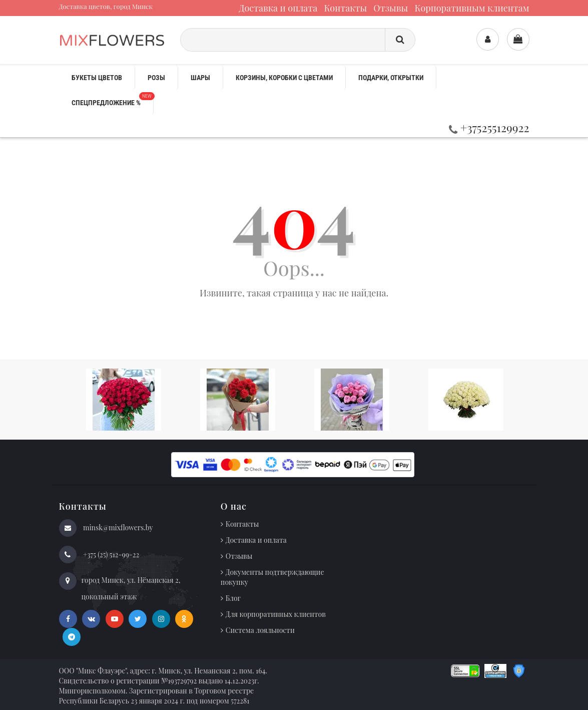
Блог (233, 598)
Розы (156, 78)
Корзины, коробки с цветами (284, 78)
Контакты (345, 8)
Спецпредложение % (112, 99)
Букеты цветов (97, 78)
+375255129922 (489, 127)
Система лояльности (260, 630)
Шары (200, 78)
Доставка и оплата (278, 8)
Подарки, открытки (391, 78)
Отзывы (391, 8)
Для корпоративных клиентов (276, 614)
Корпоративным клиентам (472, 8)
